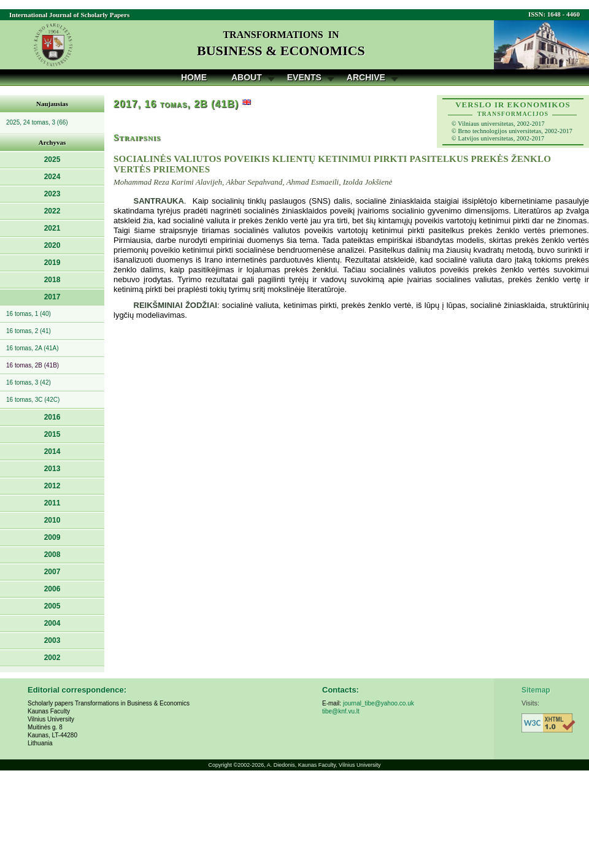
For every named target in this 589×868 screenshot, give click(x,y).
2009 (52, 537)
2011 (52, 503)
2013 (52, 469)
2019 (52, 263)
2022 (52, 211)
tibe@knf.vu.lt (341, 711)
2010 (52, 520)
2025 (52, 159)
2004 (52, 623)
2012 (52, 486)
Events (304, 77)
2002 (52, 658)
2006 (52, 589)
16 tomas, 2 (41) (29, 331)
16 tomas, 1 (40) (29, 314)
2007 (52, 572)
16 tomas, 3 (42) (29, 382)
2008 (52, 555)
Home (194, 77)
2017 (52, 297)
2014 (52, 451)
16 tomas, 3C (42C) (33, 400)
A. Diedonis (281, 765)
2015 (52, 434)
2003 (52, 640)
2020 (52, 245)
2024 (52, 177)
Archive (366, 77)
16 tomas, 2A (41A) (33, 348)
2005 (52, 606)
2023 (52, 194)
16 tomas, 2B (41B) (33, 365)
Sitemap (536, 690)
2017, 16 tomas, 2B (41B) (176, 104)
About (247, 77)
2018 (52, 280)
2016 (52, 417)
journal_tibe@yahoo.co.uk (379, 703)
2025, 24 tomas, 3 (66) (37, 122)
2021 (52, 228)
